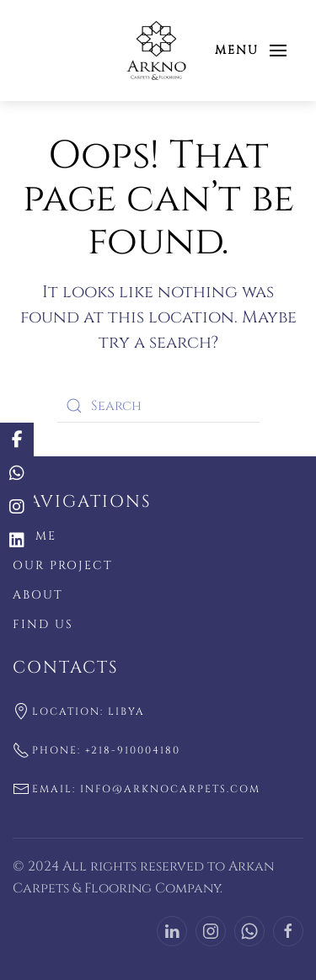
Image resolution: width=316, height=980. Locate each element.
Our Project (63, 565)
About (38, 595)
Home (35, 536)
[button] (251, 51)
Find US (43, 624)
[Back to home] (158, 51)
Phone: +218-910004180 (96, 750)
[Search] (158, 406)
